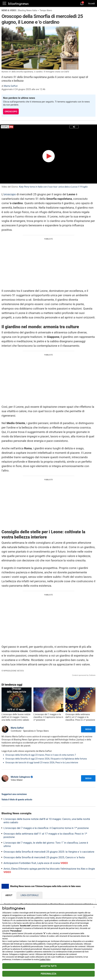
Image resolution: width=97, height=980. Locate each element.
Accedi (91, 4)
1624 (85, 915)
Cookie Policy (45, 960)
